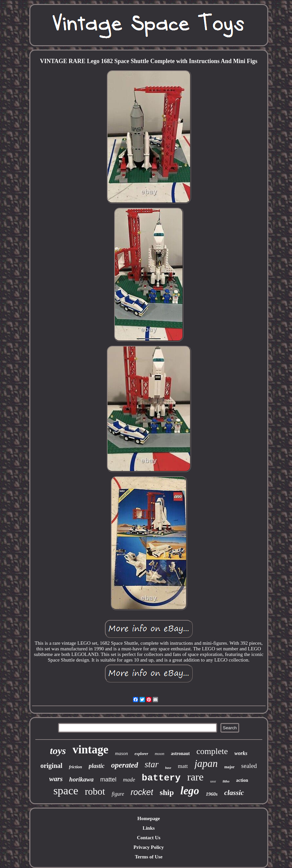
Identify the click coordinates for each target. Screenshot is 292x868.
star (152, 764)
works (241, 753)
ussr (213, 781)
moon (160, 754)
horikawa (81, 779)
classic (234, 793)
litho (226, 781)
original (51, 766)
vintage (91, 750)
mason (122, 753)
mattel (108, 779)
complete (212, 751)
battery (161, 778)
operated (125, 765)
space (66, 791)
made (129, 780)
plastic (97, 766)
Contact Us (149, 838)
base (168, 768)
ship (167, 792)
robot (95, 791)
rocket (142, 792)
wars (56, 779)
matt (183, 766)
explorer (141, 754)
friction (76, 767)
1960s (212, 794)
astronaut (180, 754)
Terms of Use (149, 857)
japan (206, 763)
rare (195, 777)
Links (149, 828)
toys (58, 751)
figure (118, 794)
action (242, 780)
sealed (249, 766)
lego (190, 791)
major (229, 767)
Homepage (148, 818)
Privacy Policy (148, 847)
